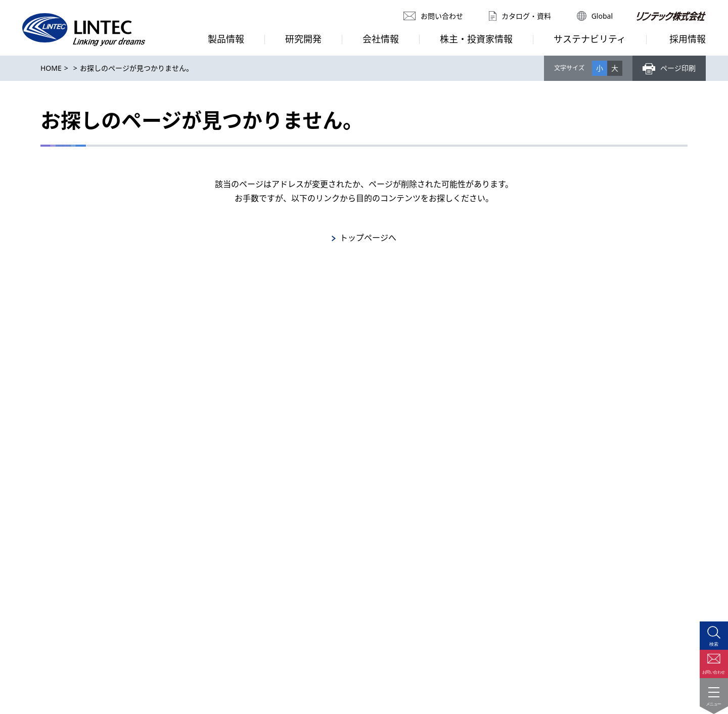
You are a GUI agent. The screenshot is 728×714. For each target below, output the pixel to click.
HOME (51, 68)
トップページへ (368, 238)
